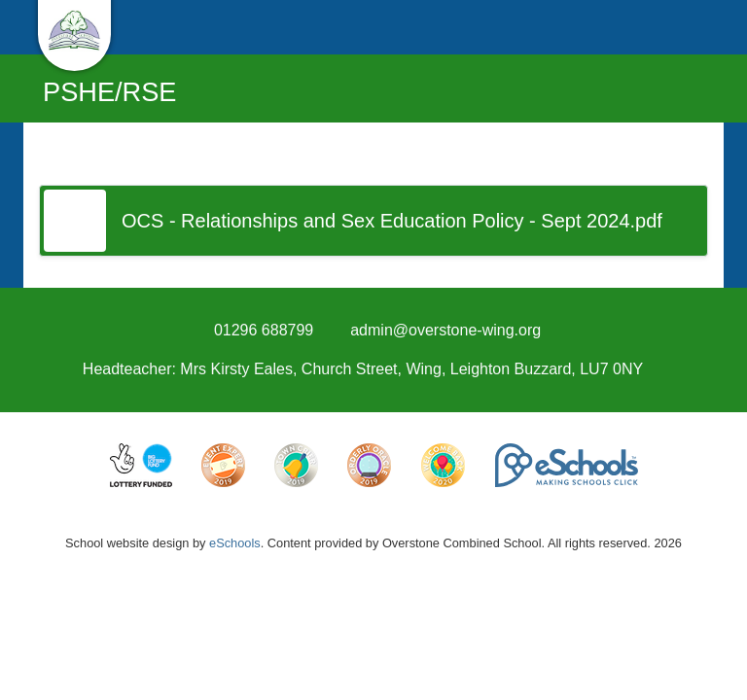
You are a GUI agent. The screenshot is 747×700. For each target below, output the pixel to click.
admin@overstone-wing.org (445, 330)
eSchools (235, 543)
